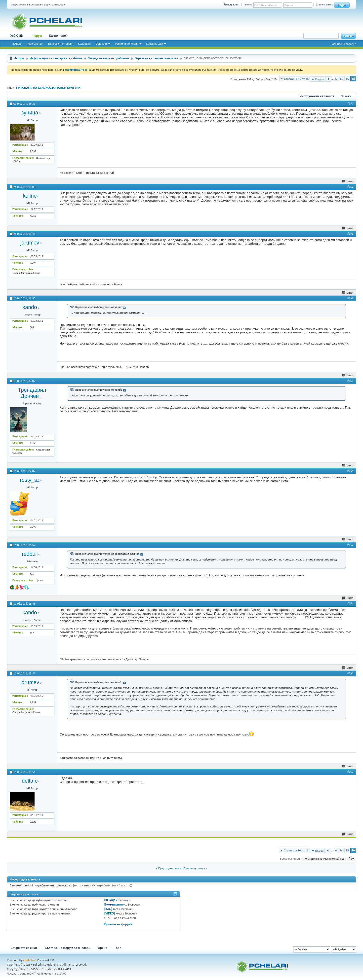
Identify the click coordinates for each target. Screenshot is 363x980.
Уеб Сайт (17, 36)
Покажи (346, 96)
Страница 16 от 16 (296, 79)
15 (347, 79)
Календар (84, 44)
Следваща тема (194, 868)
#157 (350, 545)
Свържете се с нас (24, 948)
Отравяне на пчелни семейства (156, 58)
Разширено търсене (343, 44)
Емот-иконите (114, 904)
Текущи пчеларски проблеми (109, 58)
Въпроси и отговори (60, 44)
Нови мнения (35, 44)
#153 (350, 234)
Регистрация (231, 5)
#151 (350, 104)
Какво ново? (59, 36)
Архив (102, 948)
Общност (101, 44)
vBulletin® (30, 960)
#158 (350, 603)
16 (353, 79)
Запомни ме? (323, 5)
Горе (351, 859)
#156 (350, 471)
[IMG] (108, 909)
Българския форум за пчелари (68, 948)
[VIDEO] (110, 913)
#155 (350, 381)
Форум (37, 36)
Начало (17, 44)
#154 (350, 298)
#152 (350, 187)
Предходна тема (169, 868)
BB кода (110, 900)
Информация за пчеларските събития (56, 58)
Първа (317, 79)
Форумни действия (126, 44)
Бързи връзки (154, 44)
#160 (350, 772)
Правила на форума (118, 924)
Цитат (348, 181)
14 (341, 79)
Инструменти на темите (317, 96)
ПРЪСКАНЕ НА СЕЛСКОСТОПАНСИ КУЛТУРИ (48, 88)
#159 (350, 673)
